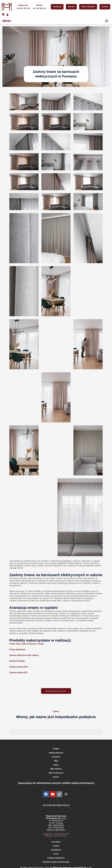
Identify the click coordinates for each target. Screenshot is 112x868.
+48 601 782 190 (23, 8)
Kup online (56, 842)
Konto (56, 854)
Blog (56, 761)
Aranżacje (56, 757)
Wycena (71, 7)
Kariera (56, 777)
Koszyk (56, 846)
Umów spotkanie (88, 7)
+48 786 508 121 (39, 8)
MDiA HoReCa (56, 769)
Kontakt (105, 7)
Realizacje (57, 7)
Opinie (56, 765)
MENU (7, 21)
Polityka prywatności (56, 858)
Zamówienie (56, 850)
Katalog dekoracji (56, 753)
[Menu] (107, 21)
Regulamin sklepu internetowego (56, 862)
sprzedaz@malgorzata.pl (56, 805)
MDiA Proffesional (56, 773)
